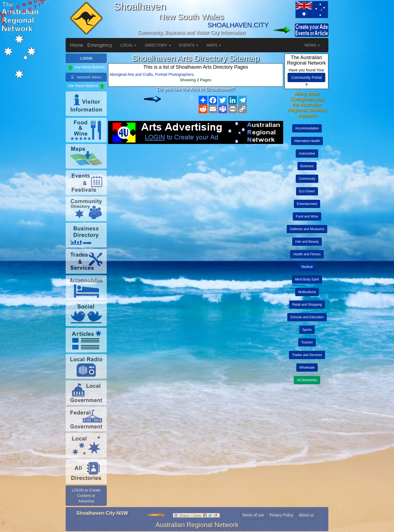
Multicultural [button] (307, 292)
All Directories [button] (307, 380)
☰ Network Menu (86, 77)
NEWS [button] (312, 45)
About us (306, 515)
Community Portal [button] (306, 77)
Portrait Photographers (174, 74)
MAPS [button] (214, 45)
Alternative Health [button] (307, 141)
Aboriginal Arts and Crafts (131, 74)
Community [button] (307, 179)
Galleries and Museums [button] (307, 229)
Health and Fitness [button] (307, 254)
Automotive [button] (307, 154)
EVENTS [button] (189, 45)
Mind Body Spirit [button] (307, 279)
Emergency (100, 45)
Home (77, 45)
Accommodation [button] (307, 128)
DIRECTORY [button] (158, 45)
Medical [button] (307, 267)
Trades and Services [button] (307, 355)
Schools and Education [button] (307, 317)
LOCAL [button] (128, 45)
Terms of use (253, 515)
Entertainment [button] (307, 204)
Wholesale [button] (307, 368)
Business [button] (307, 166)
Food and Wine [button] (307, 216)
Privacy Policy (281, 515)
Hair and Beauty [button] (307, 242)
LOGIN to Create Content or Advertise (86, 496)
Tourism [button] (307, 342)
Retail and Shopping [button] (307, 305)
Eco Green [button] (307, 191)
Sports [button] (307, 330)
